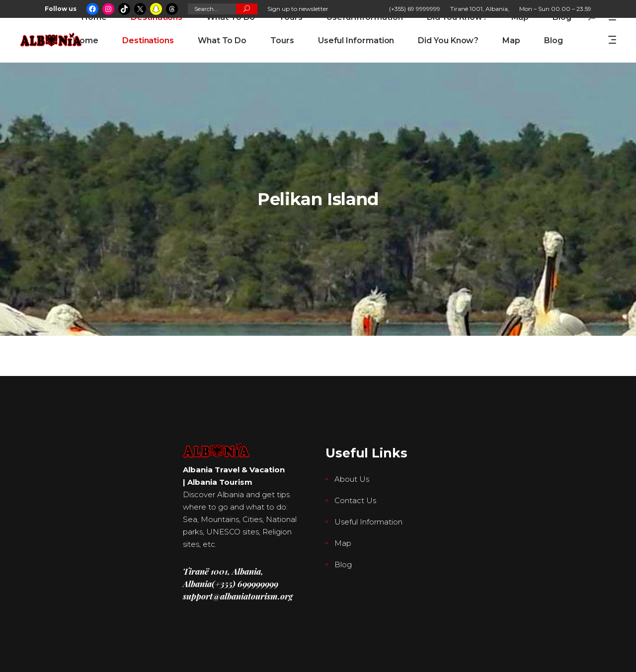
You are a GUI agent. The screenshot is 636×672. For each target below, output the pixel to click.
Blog (343, 564)
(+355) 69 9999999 (415, 9)
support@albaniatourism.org (238, 596)
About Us (352, 479)
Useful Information (368, 522)
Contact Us (355, 500)
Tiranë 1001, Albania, (480, 9)
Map (343, 543)
